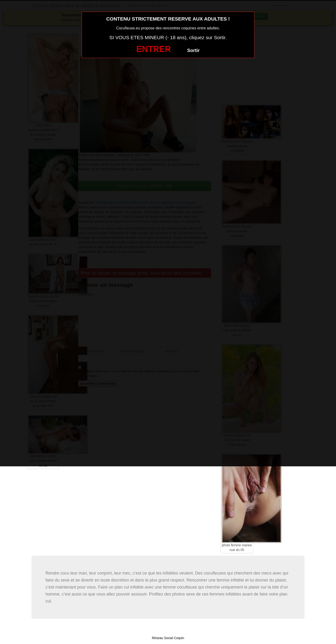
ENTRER (154, 49)
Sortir (193, 50)
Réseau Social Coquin (168, 638)
